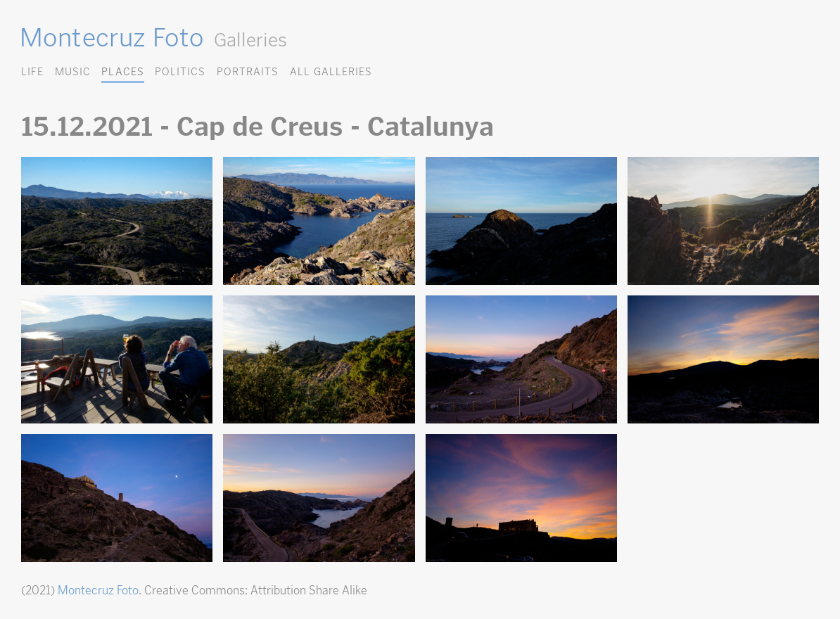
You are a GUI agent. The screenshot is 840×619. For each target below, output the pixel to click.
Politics (180, 71)
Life (32, 71)
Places (122, 71)
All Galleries (331, 71)
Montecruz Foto (112, 37)
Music (73, 71)
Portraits (248, 71)
